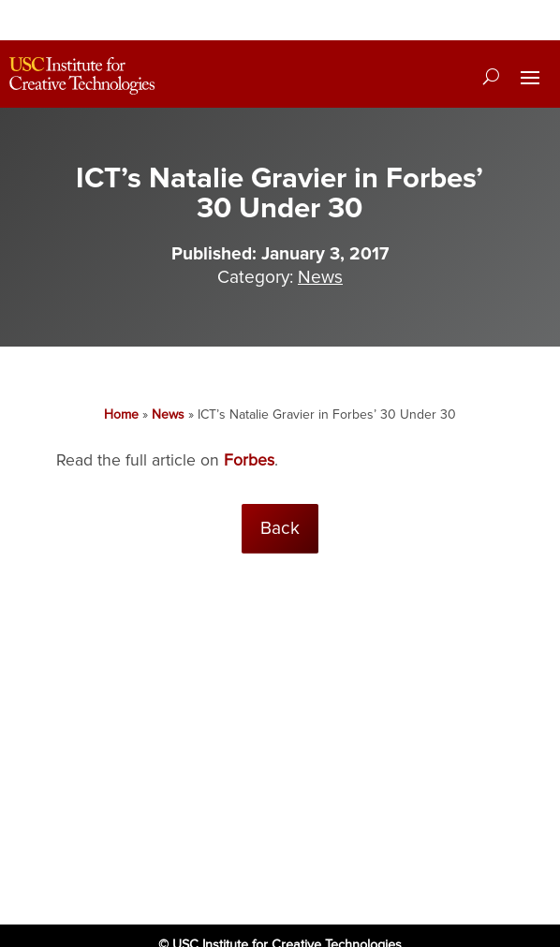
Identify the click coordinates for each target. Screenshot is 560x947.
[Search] (491, 76)
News (320, 277)
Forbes (249, 460)
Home (121, 414)
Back (280, 528)
